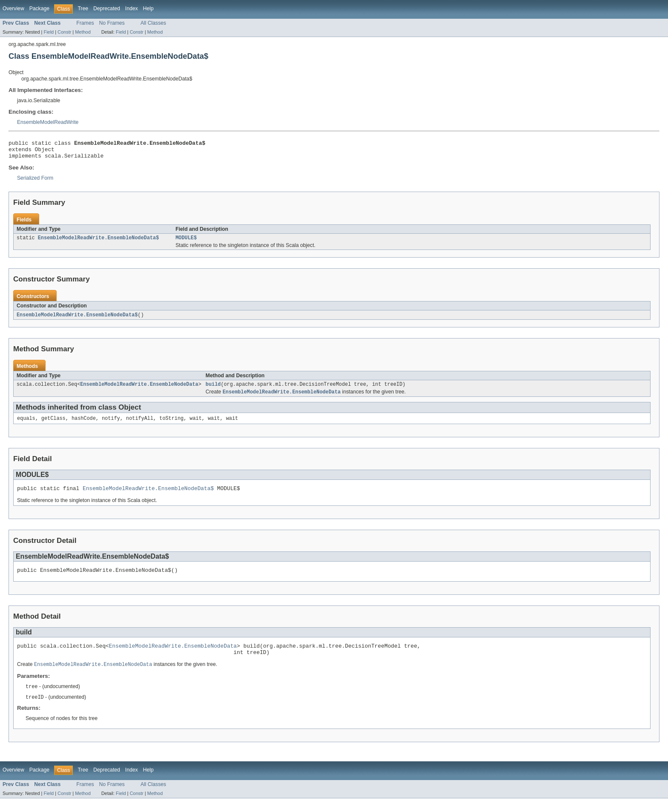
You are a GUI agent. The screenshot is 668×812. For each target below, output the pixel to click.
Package (39, 9)
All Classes (153, 23)
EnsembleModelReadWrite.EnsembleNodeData (139, 390)
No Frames (112, 23)
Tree (83, 9)
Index (132, 9)
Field (49, 32)
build (213, 390)
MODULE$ (186, 242)
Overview (13, 9)
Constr (64, 32)
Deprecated (107, 9)
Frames (85, 23)
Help (148, 9)
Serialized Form (35, 182)
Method (83, 32)
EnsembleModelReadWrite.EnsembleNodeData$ (98, 242)
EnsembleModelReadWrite (48, 122)
